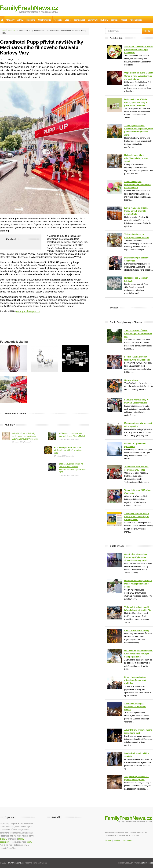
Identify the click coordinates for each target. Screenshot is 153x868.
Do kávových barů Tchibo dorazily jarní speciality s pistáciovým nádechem (136, 102)
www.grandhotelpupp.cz (28, 311)
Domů (5, 31)
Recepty (58, 20)
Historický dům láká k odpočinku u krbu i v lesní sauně (136, 158)
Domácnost (79, 20)
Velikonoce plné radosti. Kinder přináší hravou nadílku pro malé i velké (139, 50)
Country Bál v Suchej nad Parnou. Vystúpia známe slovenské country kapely (136, 557)
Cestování (93, 20)
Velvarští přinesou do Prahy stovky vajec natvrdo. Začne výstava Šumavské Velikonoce (25, 436)
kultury (21, 839)
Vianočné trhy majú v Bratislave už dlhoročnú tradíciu (135, 707)
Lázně (68, 20)
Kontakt (117, 840)
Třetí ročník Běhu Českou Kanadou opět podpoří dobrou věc (138, 334)
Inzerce (108, 840)
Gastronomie (45, 20)
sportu (29, 842)
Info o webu (128, 840)
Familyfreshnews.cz (15, 863)
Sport (124, 20)
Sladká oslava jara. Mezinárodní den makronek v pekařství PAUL (137, 185)
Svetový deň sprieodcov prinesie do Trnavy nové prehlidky (135, 680)
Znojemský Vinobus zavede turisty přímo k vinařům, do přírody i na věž (137, 517)
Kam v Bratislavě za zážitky (137, 630)
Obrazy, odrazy (131, 380)
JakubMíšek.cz (147, 863)
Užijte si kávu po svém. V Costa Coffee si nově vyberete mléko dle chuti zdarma (139, 76)
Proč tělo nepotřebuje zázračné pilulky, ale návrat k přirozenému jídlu (68, 450)
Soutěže (115, 20)
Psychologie (136, 20)
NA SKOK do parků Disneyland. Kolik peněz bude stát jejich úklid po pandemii (139, 654)
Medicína (31, 20)
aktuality (3, 839)
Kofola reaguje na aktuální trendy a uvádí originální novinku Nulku (136, 211)
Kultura (104, 20)
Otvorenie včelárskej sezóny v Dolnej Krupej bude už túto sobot (138, 584)
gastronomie (5, 842)
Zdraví (20, 20)
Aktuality (13, 31)
